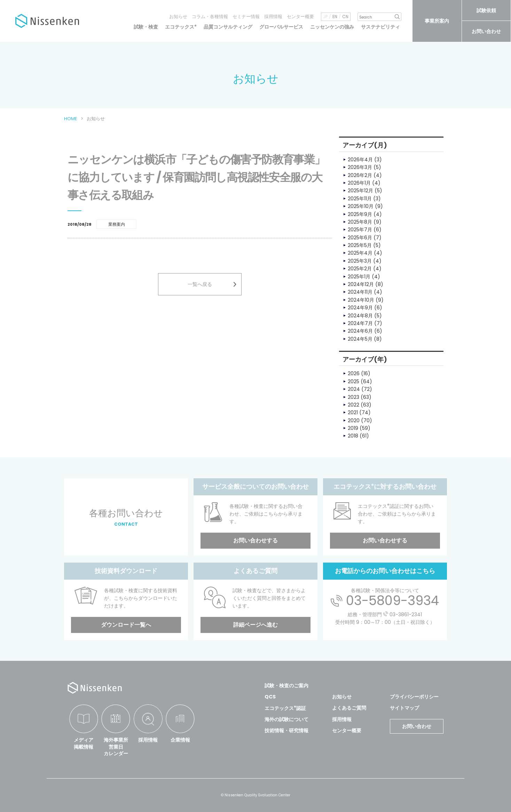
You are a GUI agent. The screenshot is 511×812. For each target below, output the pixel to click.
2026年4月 (360, 160)
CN (345, 17)
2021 (353, 412)
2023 (353, 397)
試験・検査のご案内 (286, 686)
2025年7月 (360, 230)
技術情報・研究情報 (286, 730)
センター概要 (300, 17)
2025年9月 (360, 214)
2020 (354, 420)
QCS (270, 697)
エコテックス (181, 27)
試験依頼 (486, 10)
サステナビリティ (380, 27)
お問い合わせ (486, 31)
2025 (353, 381)
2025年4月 (360, 253)
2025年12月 (360, 191)
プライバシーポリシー (414, 697)
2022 (353, 405)
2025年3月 (360, 261)
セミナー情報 (246, 17)
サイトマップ (404, 708)
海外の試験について (286, 719)
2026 (354, 373)
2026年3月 (360, 167)
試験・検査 (146, 27)
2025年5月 (360, 245)
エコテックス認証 (285, 708)
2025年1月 (359, 277)
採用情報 (273, 17)
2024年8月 (360, 316)
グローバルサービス (281, 27)
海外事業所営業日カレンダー (116, 747)
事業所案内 (437, 21)
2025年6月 (360, 238)
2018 (353, 436)
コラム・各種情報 (210, 17)
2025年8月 (360, 222)
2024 (354, 389)
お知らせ (178, 17)
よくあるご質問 (349, 708)
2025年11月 (360, 199)
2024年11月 (360, 292)
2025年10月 (361, 206)
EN (335, 17)
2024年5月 (360, 339)
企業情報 (180, 740)
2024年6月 (360, 331)
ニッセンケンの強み (332, 27)
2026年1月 (359, 183)
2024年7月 (360, 323)
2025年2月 (360, 269)
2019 (353, 428)
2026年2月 (360, 175)
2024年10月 (361, 300)
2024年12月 (361, 284)
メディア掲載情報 (84, 743)
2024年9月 (360, 308)
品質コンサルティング (228, 27)
